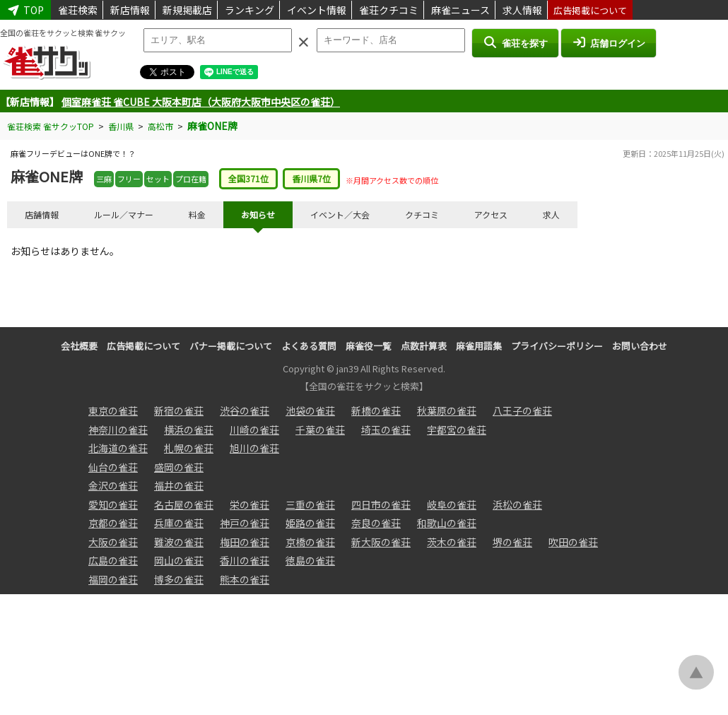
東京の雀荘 (113, 410)
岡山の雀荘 (179, 560)
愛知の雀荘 (113, 504)
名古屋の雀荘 (184, 504)
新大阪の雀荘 (381, 542)
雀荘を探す (515, 42)
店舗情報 (42, 214)
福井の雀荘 (179, 485)
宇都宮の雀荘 (457, 430)
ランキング (249, 10)
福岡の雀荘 (113, 579)
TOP (25, 10)
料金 (197, 214)
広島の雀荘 (113, 560)
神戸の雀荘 (245, 523)
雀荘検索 (78, 10)
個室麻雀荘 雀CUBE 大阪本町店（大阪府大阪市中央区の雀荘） (201, 102)
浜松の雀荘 (517, 504)
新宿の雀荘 (179, 410)
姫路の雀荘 (310, 523)
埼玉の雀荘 (386, 430)
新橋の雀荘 (376, 410)
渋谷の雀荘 (245, 410)
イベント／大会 (340, 214)
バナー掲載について (231, 346)
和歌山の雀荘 (447, 523)
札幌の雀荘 (189, 448)
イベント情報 (317, 10)
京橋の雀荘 (310, 542)
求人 (551, 214)
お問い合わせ (640, 346)
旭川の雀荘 (254, 448)
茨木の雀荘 (452, 542)
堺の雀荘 (512, 542)
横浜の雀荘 (189, 430)
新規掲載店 (187, 10)
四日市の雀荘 (381, 504)
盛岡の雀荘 (179, 467)
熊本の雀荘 (245, 579)
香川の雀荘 (245, 560)
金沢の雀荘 (113, 485)
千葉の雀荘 (320, 430)
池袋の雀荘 (310, 410)
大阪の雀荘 (113, 542)
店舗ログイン (609, 42)
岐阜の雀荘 (452, 504)
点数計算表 (424, 346)
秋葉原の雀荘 (447, 410)
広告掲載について (590, 10)
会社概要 (79, 346)
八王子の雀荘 (522, 410)
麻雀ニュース (460, 10)
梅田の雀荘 (245, 542)
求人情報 (522, 10)
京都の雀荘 (113, 523)
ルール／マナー (124, 214)
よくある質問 (309, 346)
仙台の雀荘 (113, 467)
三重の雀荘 (310, 504)
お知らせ (258, 214)
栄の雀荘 (249, 504)
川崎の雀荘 (254, 430)
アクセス (491, 214)
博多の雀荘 (179, 579)
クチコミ (422, 214)
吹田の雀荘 (573, 542)
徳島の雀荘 (310, 560)
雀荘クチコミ (389, 10)
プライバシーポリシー (557, 346)
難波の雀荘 (179, 542)
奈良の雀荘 (376, 523)
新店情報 (130, 10)
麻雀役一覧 (369, 346)
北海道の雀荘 (118, 448)
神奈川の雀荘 (118, 430)
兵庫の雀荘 (179, 523)
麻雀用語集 (479, 346)
